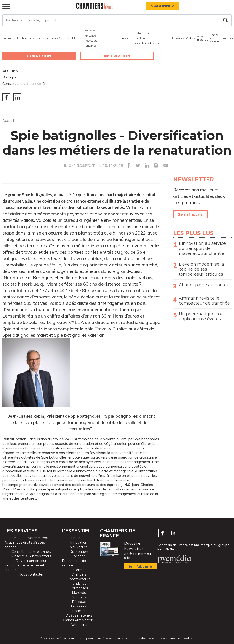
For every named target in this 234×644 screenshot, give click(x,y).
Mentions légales (100, 638)
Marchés (64, 38)
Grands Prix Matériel (215, 38)
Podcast (191, 38)
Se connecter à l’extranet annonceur (24, 568)
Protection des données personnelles (153, 638)
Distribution (142, 33)
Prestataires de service (148, 43)
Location (140, 38)
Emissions (178, 38)
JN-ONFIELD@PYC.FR (80, 166)
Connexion (39, 56)
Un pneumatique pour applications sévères (202, 316)
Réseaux (127, 38)
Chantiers (21, 38)
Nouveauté (91, 41)
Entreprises (51, 38)
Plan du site (77, 638)
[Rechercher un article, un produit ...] (117, 20)
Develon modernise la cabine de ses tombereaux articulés (202, 269)
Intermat (9, 38)
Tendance (90, 46)
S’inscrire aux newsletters (31, 556)
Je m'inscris (191, 215)
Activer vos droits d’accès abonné (25, 545)
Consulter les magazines (31, 552)
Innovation (91, 36)
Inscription (117, 56)
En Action (90, 31)
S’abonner (162, 6)
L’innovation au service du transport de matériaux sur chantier (202, 248)
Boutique (9, 77)
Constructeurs (36, 38)
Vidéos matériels (203, 38)
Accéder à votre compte (31, 538)
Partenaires (79, 625)
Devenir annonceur (31, 561)
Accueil (8, 120)
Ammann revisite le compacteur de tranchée (204, 301)
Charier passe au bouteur (205, 285)
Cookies (188, 638)
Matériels (76, 38)
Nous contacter (31, 574)
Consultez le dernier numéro (25, 83)
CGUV (119, 638)
